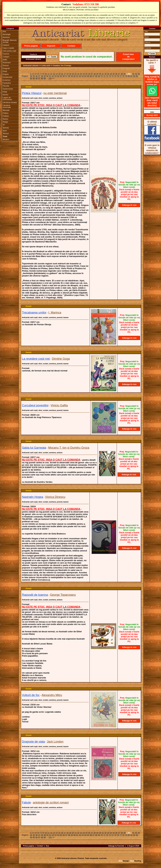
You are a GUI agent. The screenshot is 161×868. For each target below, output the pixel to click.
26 (89, 74)
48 (42, 76)
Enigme (6, 74)
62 (80, 76)
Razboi (5, 119)
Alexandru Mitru (52, 695)
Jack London (55, 742)
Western (6, 139)
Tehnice (6, 134)
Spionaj (6, 128)
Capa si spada (8, 48)
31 (103, 74)
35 (114, 74)
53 (55, 76)
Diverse (6, 65)
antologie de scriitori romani (51, 803)
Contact (71, 46)
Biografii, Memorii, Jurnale (10, 41)
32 (105, 74)
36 (116, 74)
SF (4, 125)
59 (72, 76)
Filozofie (6, 86)
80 (129, 76)
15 (59, 74)
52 (53, 76)
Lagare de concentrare (7, 99)
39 (124, 74)
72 (107, 76)
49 (45, 76)
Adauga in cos (129, 205)
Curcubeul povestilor (35, 405)
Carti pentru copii (9, 51)
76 (118, 76)
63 (83, 76)
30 (100, 74)
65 (88, 76)
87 (39, 78)
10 (46, 74)
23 (81, 74)
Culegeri (6, 57)
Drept (5, 71)
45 (34, 76)
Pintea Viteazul (32, 93)
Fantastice (7, 83)
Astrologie (7, 34)
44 (31, 76)
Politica (5, 113)
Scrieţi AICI (152, 115)
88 (42, 78)
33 (108, 74)
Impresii (51, 46)
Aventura (6, 37)
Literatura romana (10, 102)
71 (104, 76)
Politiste (6, 116)
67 (93, 76)
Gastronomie (8, 89)
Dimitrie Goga (61, 359)
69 (99, 76)
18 (68, 74)
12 (51, 74)
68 (96, 76)
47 (39, 76)
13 (54, 74)
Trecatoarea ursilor (34, 313)
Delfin (5, 60)
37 (119, 74)
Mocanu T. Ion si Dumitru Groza (69, 448)
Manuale (6, 110)
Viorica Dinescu (55, 497)
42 (136, 74)
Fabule (26, 803)
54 (58, 76)
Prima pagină (31, 46)
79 (126, 76)
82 (134, 76)
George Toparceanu (63, 595)
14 (57, 74)
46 (36, 76)
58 (69, 76)
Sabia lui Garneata (34, 448)
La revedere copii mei (36, 359)
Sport (5, 131)
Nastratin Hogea (32, 497)
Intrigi (5, 92)
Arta (4, 31)
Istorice (5, 95)
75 (115, 76)
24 (84, 74)
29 (97, 74)
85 (34, 78)
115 (50, 78)
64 (85, 76)
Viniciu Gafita (59, 405)
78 (123, 76)
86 (36, 78)
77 (121, 76)
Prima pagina (29, 846)
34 (111, 74)
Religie (5, 122)
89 (45, 78)
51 (50, 76)
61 (77, 76)
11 (48, 74)
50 (47, 76)
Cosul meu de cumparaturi (128, 57)
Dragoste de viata (33, 742)
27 (92, 74)
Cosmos (6, 54)
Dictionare (7, 63)
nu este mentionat (55, 93)
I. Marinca (55, 313)
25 (87, 74)
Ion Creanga (66, 65)
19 (70, 74)
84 (31, 78)
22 (78, 74)
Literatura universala (7, 106)
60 (74, 76)
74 (113, 76)
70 (102, 76)
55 (61, 76)
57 (66, 76)
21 (76, 74)
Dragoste (6, 68)
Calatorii (6, 45)
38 (122, 74)
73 (110, 76)
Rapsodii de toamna (35, 595)
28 (95, 74)
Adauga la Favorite (116, 846)
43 (139, 74)
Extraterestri (7, 77)
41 (133, 74)
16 (62, 74)
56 (64, 76)
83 (137, 76)
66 (91, 76)
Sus (47, 846)
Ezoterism (7, 80)
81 (132, 76)
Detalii (29, 87)
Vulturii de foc (31, 695)
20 (73, 74)
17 (65, 74)
